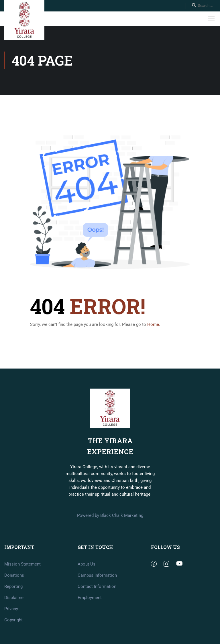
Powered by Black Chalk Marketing (110, 541)
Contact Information (97, 612)
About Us (87, 590)
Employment (90, 623)
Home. (154, 324)
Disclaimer (15, 623)
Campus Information (97, 601)
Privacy (11, 635)
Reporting (13, 612)
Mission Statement (22, 590)
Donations (14, 601)
